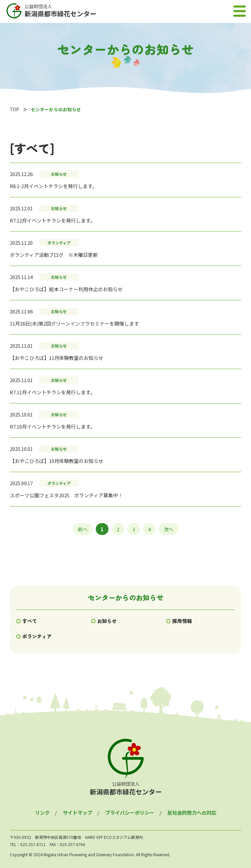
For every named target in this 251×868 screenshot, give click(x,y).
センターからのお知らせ (126, 597)
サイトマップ (77, 813)
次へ (169, 529)
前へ (83, 529)
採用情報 (182, 621)
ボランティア (37, 636)
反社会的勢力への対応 (192, 813)
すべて (30, 621)
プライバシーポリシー (130, 813)
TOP (14, 109)
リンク (42, 813)
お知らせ (107, 621)
